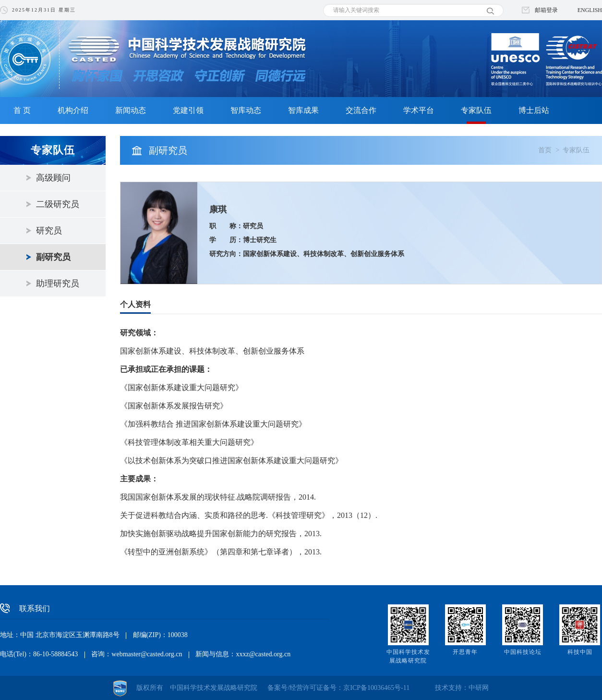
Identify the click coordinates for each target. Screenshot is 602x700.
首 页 (22, 110)
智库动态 (246, 110)
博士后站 (534, 110)
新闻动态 (131, 110)
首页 (545, 150)
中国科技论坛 (523, 652)
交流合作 (361, 110)
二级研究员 (58, 204)
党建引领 (188, 110)
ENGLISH (590, 10)
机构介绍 (73, 110)
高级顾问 (53, 178)
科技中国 (580, 652)
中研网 (479, 688)
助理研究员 (58, 283)
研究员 (49, 231)
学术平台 (419, 110)
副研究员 (53, 257)
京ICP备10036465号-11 (376, 688)
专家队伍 (476, 110)
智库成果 (303, 110)
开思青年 (465, 652)
